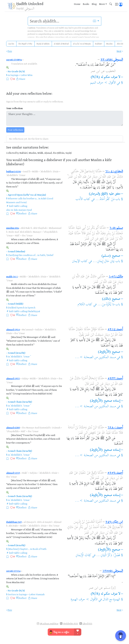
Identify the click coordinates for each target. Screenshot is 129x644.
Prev (10, 51)
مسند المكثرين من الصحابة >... (95, 357)
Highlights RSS (70, 623)
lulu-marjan (20, 210)
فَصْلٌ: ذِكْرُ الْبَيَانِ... (108, 555)
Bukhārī (99, 44)
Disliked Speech (16, 308)
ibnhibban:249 (14, 522)
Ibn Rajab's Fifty (25, 44)
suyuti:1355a (13, 571)
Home (77, 4)
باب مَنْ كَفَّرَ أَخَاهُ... (108, 199)
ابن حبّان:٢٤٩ (114, 522)
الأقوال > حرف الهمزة (84, 600)
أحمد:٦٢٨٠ (115, 428)
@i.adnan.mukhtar (49, 623)
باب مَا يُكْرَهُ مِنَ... (109, 305)
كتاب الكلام (85, 305)
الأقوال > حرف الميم (103, 83)
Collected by (13, 153)
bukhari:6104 (14, 171)
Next (119, 51)
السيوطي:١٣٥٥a (113, 571)
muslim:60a (13, 228)
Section (12, 594)
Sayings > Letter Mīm (21, 75)
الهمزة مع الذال (111, 600)
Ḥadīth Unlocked (30, 4)
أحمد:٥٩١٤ (115, 329)
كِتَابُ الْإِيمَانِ (83, 555)
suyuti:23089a (14, 60)
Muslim (109, 44)
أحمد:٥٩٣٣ (115, 379)
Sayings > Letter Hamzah (32, 594)
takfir (17, 206)
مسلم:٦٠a (116, 228)
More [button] (102, 4)
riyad (29, 210)
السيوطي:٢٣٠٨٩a (112, 60)
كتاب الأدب (83, 199)
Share (22, 79)
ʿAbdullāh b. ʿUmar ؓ (20, 356)
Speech (31, 308)
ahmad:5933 (13, 378)
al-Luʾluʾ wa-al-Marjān (82, 44)
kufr (11, 206)
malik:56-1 (12, 276)
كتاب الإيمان (80, 261)
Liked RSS (87, 623)
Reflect (23, 213)
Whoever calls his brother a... (23, 198)
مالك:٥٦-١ (116, 277)
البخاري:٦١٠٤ (114, 172)
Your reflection (14, 108)
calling (24, 206)
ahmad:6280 (13, 428)
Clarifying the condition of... (22, 255)
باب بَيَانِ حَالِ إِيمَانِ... (106, 261)
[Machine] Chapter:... (19, 549)
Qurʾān (11, 44)
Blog (94, 4)
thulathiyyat (34, 311)
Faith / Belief (47, 255)
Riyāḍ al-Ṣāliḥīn (43, 44)
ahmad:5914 (13, 329)
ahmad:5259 (13, 473)
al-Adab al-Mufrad (61, 44)
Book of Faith (39, 549)
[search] (59, 21)
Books (86, 4)
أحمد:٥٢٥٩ (115, 473)
